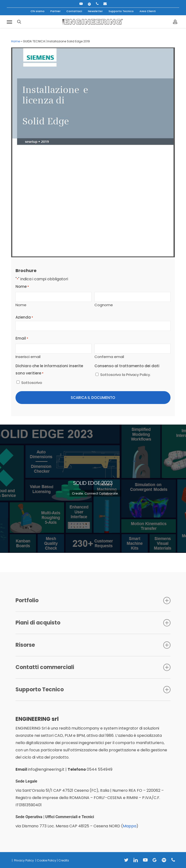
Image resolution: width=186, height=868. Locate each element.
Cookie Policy (46, 860)
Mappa (130, 826)
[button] (9, 22)
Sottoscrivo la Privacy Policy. (125, 375)
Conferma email (109, 356)
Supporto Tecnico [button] (93, 689)
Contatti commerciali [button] (93, 667)
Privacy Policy (24, 860)
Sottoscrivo (32, 383)
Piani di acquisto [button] (93, 623)
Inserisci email (28, 356)
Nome (21, 305)
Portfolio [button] (93, 600)
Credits (64, 860)
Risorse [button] (93, 645)
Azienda (24, 317)
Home (15, 41)
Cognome (104, 305)
